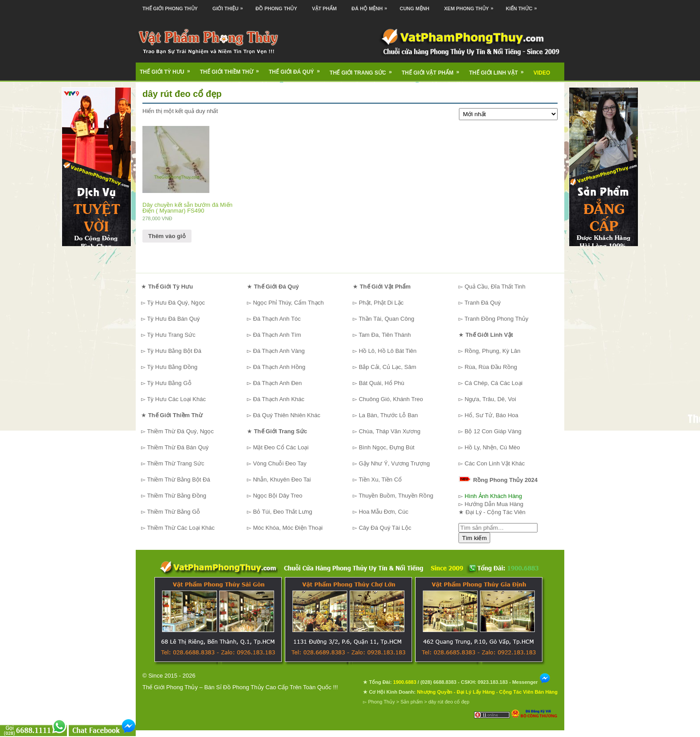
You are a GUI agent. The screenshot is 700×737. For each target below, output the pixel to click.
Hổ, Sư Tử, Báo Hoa (492, 415)
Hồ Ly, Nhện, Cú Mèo (492, 447)
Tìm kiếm (474, 538)
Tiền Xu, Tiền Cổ (380, 479)
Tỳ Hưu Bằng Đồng (172, 367)
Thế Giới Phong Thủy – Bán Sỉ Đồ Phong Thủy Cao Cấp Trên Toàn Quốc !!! (240, 687)
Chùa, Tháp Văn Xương (390, 431)
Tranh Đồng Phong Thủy (496, 319)
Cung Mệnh (415, 8)
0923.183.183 (493, 682)
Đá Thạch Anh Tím (277, 335)
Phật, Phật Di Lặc (381, 303)
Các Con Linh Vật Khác (495, 463)
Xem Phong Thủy (471, 6)
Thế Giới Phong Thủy (170, 8)
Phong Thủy (381, 702)
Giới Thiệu (230, 6)
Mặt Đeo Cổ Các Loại (281, 447)
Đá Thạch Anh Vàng (279, 351)
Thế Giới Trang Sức (363, 70)
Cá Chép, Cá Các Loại (494, 383)
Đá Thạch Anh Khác (279, 399)
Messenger (531, 682)
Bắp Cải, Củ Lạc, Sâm (388, 367)
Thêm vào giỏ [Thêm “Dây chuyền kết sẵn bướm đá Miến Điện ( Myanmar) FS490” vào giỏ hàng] (167, 236)
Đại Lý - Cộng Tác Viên (496, 512)
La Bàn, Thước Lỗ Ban (388, 415)
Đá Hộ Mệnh (371, 6)
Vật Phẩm (325, 8)
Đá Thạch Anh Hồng (279, 367)
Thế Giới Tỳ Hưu (168, 69)
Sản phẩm (412, 702)
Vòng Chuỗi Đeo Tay (280, 463)
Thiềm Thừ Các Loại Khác (181, 528)
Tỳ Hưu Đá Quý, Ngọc (176, 303)
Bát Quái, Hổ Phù (382, 383)
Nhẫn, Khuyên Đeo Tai (282, 479)
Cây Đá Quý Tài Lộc (385, 528)
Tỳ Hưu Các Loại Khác (176, 399)
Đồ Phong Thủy (276, 8)
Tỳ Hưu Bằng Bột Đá (174, 351)
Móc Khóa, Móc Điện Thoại (288, 528)
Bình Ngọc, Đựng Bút (387, 447)
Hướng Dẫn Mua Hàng (494, 504)
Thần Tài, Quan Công (386, 319)
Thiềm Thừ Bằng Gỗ (173, 512)
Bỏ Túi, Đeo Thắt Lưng (283, 512)
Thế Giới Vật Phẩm (433, 70)
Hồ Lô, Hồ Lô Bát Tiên (388, 351)
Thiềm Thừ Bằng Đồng (177, 496)
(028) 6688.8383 (439, 682)
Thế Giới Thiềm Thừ (232, 69)
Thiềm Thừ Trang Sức (175, 463)
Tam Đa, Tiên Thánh (385, 335)
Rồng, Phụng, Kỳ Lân (493, 351)
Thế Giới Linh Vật (499, 70)
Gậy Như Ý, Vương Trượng (394, 463)
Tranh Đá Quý (482, 303)
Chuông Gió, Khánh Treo (391, 399)
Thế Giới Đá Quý (297, 69)
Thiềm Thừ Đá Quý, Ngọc (180, 431)
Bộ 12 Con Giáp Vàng (493, 431)
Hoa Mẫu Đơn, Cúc (384, 512)
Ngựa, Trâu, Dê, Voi (490, 399)
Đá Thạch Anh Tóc (277, 319)
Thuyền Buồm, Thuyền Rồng (396, 496)
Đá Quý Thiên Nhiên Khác (287, 415)
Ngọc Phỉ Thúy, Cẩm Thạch (289, 303)
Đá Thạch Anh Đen (277, 383)
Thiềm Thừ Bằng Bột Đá (178, 479)
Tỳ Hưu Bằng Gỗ (169, 383)
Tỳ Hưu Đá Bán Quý (173, 319)
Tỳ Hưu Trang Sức (171, 335)
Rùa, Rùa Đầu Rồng (491, 367)
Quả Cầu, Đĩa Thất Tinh (495, 287)
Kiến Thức (524, 6)
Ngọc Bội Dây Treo (278, 496)
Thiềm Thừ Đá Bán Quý (178, 447)
